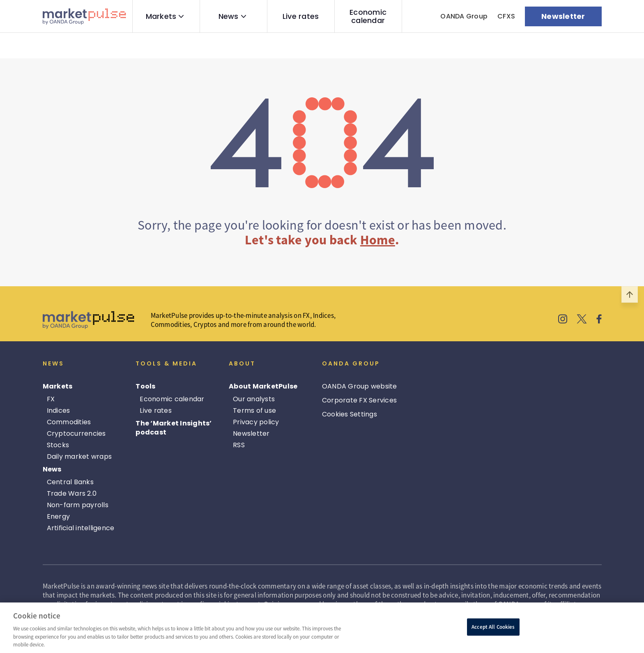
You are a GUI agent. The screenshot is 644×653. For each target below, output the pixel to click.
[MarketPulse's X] (582, 320)
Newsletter (251, 433)
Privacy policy (256, 422)
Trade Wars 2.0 (72, 493)
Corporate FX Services (359, 400)
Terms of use (254, 410)
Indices (59, 410)
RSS (239, 445)
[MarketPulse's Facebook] (599, 320)
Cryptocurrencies (76, 433)
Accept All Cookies (493, 627)
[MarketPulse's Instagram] (563, 320)
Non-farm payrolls (78, 505)
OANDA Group (464, 16)
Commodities (69, 422)
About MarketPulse (263, 386)
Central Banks (70, 482)
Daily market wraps (79, 456)
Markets (161, 16)
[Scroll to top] (630, 294)
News (229, 16)
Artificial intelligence (81, 528)
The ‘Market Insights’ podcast (174, 428)
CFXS (506, 16)
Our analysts (254, 399)
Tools (145, 386)
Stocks (58, 445)
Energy (59, 516)
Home (378, 240)
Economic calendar (368, 16)
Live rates (301, 16)
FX (51, 399)
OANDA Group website (360, 386)
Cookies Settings (350, 414)
